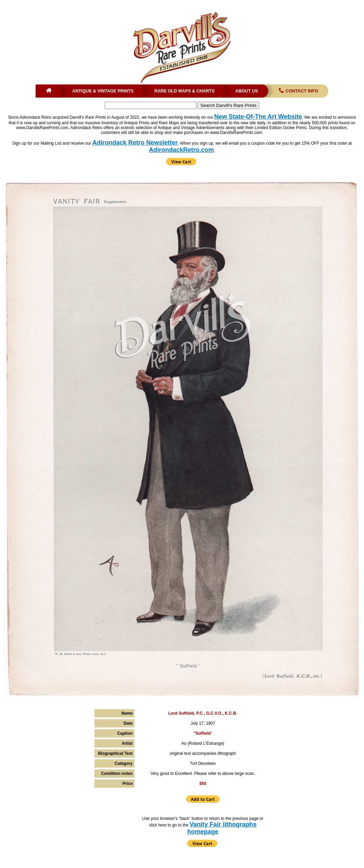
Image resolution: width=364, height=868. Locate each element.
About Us (247, 91)
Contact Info (298, 91)
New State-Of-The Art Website (258, 117)
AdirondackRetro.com (181, 150)
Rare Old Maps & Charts (184, 91)
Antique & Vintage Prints (103, 91)
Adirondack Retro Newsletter (135, 143)
